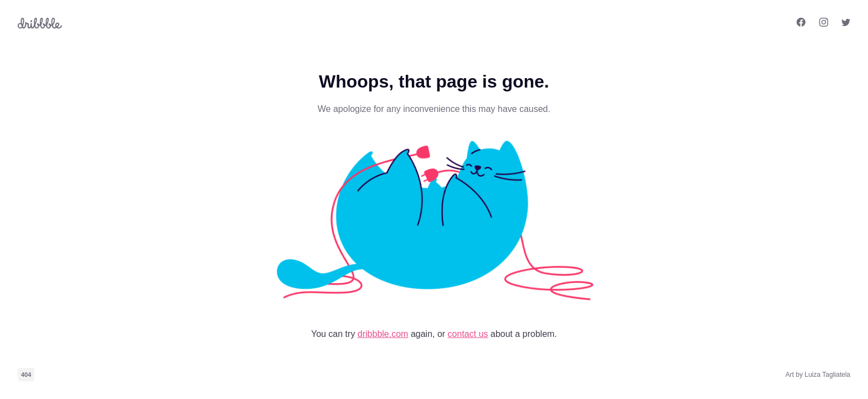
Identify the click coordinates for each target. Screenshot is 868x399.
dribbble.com (383, 334)
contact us (468, 334)
